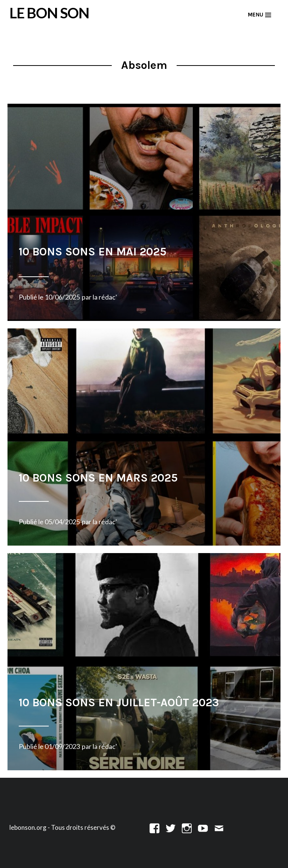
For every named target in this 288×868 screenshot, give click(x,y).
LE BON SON (49, 13)
